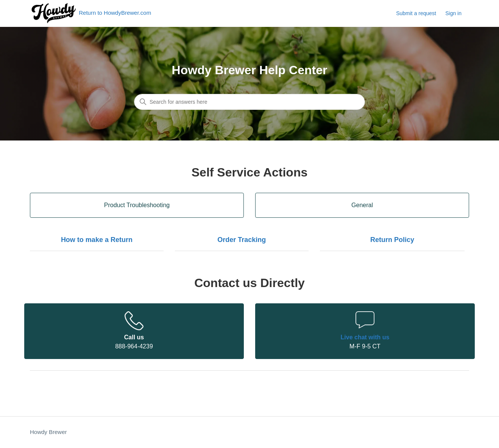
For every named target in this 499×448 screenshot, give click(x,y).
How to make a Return (97, 240)
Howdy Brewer (48, 432)
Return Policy (392, 240)
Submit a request (416, 13)
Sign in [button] (453, 13)
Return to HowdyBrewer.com (90, 13)
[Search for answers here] (250, 102)
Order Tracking (242, 240)
